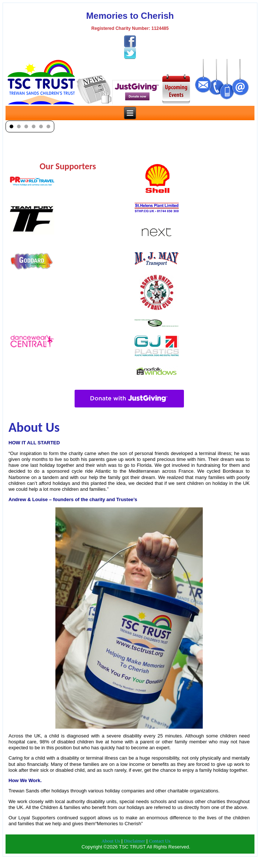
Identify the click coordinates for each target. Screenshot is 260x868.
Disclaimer (135, 841)
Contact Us (160, 841)
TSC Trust (140, 862)
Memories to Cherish (130, 16)
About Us (111, 841)
